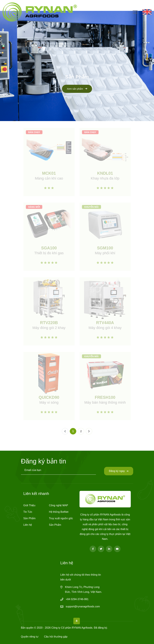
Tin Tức (28, 512)
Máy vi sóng (49, 404)
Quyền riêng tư (30, 637)
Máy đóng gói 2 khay (49, 329)
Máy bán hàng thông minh (105, 404)
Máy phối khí (105, 254)
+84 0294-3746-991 (77, 599)
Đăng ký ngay (119, 471)
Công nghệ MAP (59, 505)
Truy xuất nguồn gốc (61, 518)
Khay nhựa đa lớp (105, 179)
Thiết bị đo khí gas (49, 254)
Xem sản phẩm (77, 89)
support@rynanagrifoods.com (83, 606)
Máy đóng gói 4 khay (105, 329)
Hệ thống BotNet (59, 512)
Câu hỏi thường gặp (56, 637)
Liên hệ (28, 525)
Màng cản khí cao (49, 179)
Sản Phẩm (30, 518)
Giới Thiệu (29, 505)
